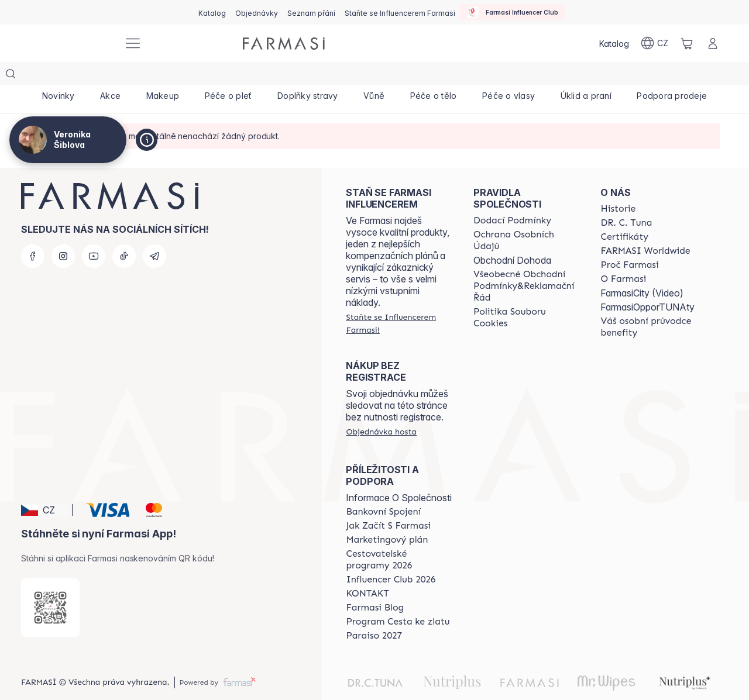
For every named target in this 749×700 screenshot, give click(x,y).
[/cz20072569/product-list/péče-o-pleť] (228, 76)
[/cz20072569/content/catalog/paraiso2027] (374, 612)
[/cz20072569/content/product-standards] (624, 213)
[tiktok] (124, 233)
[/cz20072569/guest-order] (381, 408)
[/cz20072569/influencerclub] (513, 12)
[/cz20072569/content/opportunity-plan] (387, 516)
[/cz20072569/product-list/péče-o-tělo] (433, 76)
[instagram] (63, 233)
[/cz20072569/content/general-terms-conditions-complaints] (527, 263)
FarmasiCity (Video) (642, 270)
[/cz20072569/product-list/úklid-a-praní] (586, 76)
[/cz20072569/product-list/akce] (110, 76)
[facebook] (33, 233)
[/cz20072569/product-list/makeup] (163, 76)
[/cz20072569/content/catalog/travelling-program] (399, 536)
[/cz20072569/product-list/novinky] (58, 76)
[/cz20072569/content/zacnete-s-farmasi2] (388, 502)
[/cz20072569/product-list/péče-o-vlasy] (509, 76)
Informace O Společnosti (399, 474)
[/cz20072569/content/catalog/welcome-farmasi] (654, 304)
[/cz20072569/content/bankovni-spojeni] (383, 488)
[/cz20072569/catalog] (212, 12)
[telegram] (154, 233)
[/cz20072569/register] (257, 12)
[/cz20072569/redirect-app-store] (50, 584)
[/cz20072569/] (70, 44)
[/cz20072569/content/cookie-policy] (527, 294)
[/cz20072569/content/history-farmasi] (618, 185)
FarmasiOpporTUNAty (647, 284)
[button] (45, 487)
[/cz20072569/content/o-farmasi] (623, 256)
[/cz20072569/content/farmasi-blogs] (375, 584)
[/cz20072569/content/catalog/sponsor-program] (398, 598)
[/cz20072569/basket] (687, 43)
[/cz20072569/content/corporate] (645, 227)
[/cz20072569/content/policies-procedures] (527, 217)
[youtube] (94, 233)
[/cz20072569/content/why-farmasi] (629, 242)
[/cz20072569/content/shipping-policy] (512, 197)
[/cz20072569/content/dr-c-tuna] (626, 199)
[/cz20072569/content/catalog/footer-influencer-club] (391, 556)
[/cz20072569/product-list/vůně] (374, 76)
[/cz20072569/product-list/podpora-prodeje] (672, 76)
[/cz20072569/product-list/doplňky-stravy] (307, 76)
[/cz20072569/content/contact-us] (367, 570)
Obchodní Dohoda (512, 237)
